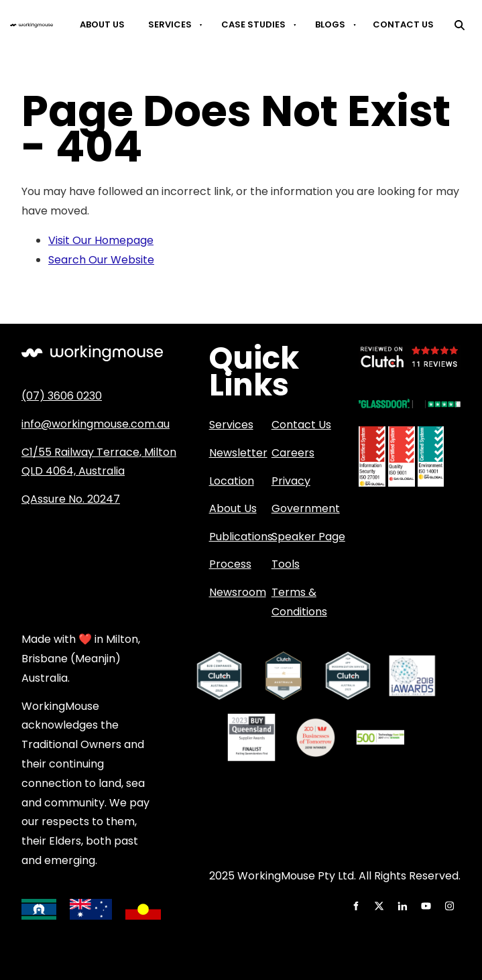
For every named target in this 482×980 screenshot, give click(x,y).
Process (230, 564)
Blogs (330, 24)
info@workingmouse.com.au (96, 424)
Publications (241, 537)
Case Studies (253, 24)
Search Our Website (101, 260)
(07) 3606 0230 (62, 396)
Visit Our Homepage (101, 240)
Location (232, 481)
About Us (102, 24)
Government (306, 508)
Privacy (291, 481)
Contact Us (403, 24)
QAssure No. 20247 (71, 499)
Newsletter (238, 453)
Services (170, 24)
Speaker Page (308, 537)
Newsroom (238, 592)
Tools (286, 564)
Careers (293, 453)
